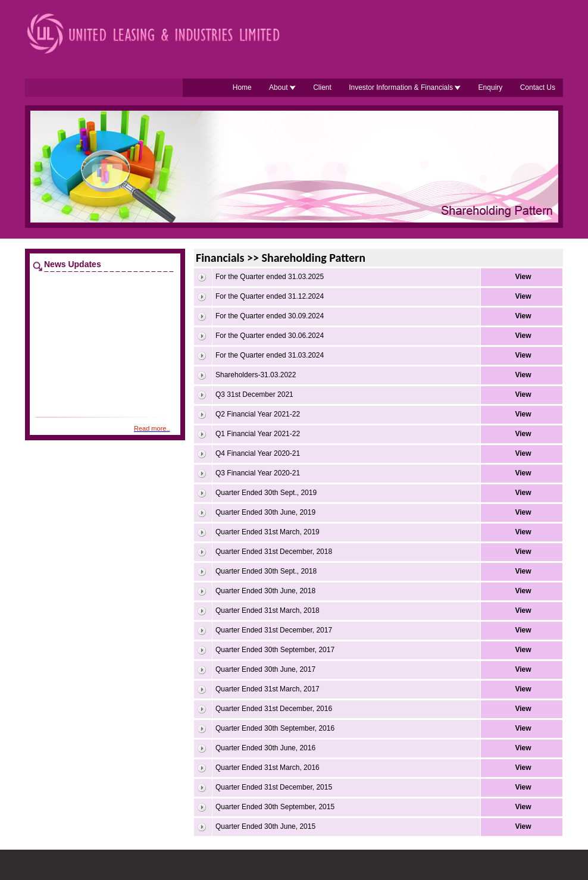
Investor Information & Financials (405, 87)
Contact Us (538, 87)
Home (242, 87)
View (523, 277)
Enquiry (491, 87)
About (282, 87)
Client (322, 87)
